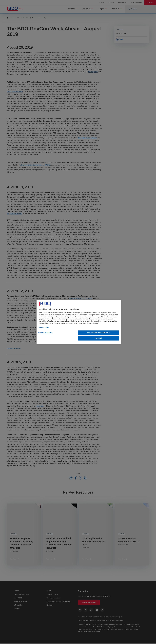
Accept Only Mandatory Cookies (99, 333)
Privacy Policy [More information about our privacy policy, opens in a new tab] (44, 327)
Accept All (99, 338)
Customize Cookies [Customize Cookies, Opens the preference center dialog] (45, 333)
